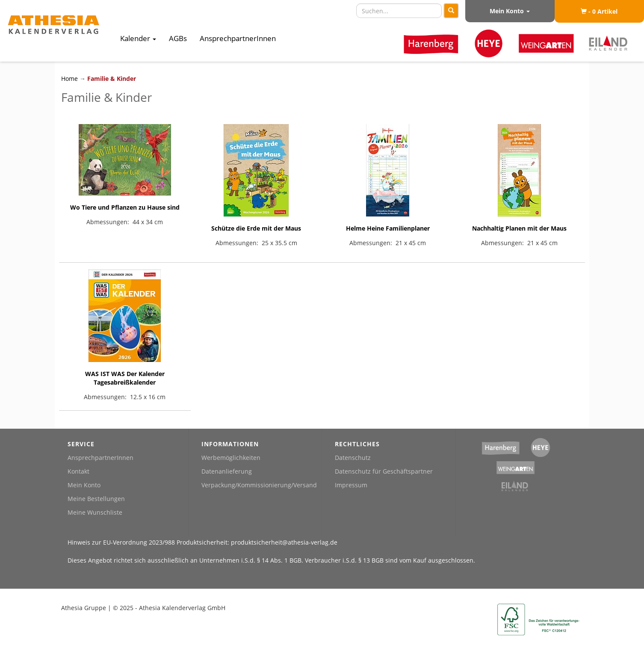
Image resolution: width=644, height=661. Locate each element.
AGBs (178, 38)
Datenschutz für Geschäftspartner (384, 471)
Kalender (138, 38)
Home (70, 79)
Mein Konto (510, 11)
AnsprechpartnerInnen (238, 38)
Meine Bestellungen (96, 499)
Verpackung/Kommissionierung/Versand (259, 485)
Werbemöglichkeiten (231, 458)
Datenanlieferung (227, 471)
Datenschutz (353, 458)
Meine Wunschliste (95, 512)
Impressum (351, 485)
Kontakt (78, 471)
